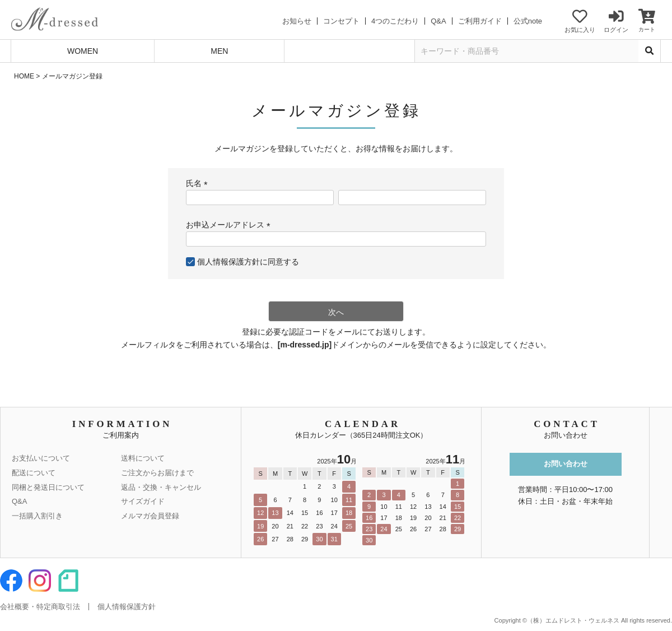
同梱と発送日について (48, 487)
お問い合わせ (566, 464)
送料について (143, 458)
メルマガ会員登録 (150, 516)
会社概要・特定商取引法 (40, 607)
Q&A (438, 21)
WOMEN (83, 51)
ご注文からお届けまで (157, 473)
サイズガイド (143, 501)
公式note (528, 21)
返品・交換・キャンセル (161, 487)
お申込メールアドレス (230, 225)
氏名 (199, 183)
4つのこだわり (395, 21)
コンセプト (341, 21)
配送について (34, 473)
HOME (24, 76)
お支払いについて (41, 458)
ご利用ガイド (480, 21)
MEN (219, 51)
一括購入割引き (37, 516)
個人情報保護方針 (228, 262)
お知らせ (297, 21)
